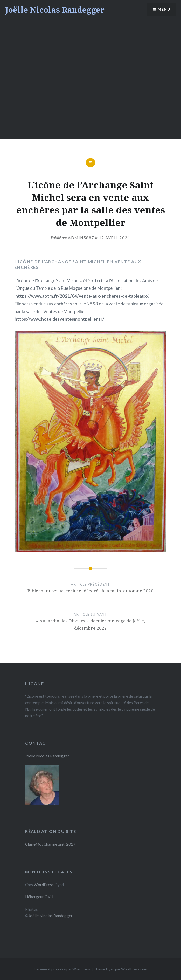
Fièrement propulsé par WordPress (62, 969)
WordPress (44, 885)
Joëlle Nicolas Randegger (55, 10)
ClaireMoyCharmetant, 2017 (50, 844)
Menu (164, 9)
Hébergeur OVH (39, 897)
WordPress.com (134, 969)
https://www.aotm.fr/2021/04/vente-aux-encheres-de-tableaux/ (82, 296)
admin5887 (81, 238)
